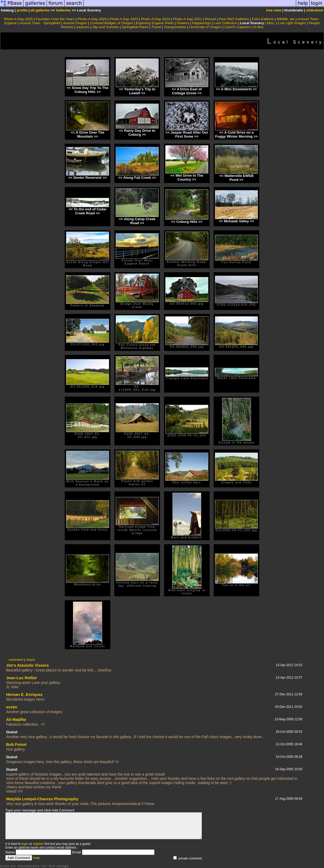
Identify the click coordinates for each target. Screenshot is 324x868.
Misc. (271, 23)
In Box (258, 27)
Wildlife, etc (286, 19)
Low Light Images (292, 23)
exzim (12, 707)
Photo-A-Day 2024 (92, 19)
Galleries (63, 10)
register (38, 844)
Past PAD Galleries (234, 19)
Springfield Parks (135, 27)
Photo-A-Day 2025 (18, 19)
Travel (156, 27)
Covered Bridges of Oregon (111, 23)
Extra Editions (263, 19)
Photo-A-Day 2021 (187, 19)
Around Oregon (75, 23)
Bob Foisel (16, 744)
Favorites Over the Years (55, 19)
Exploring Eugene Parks (155, 23)
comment (16, 660)
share (30, 660)
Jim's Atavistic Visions (27, 665)
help (36, 858)
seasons (83, 27)
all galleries (40, 10)
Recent (210, 19)
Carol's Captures (237, 27)
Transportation (175, 27)
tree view (274, 10)
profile (22, 10)
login (25, 844)
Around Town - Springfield (40, 23)
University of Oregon (205, 27)
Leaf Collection (225, 23)
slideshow (315, 10)
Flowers (183, 23)
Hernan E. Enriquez (24, 694)
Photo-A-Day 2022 (155, 19)
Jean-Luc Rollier (22, 678)
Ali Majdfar (16, 719)
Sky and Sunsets (106, 27)
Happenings (201, 23)
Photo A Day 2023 (124, 19)
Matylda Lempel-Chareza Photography (42, 799)
